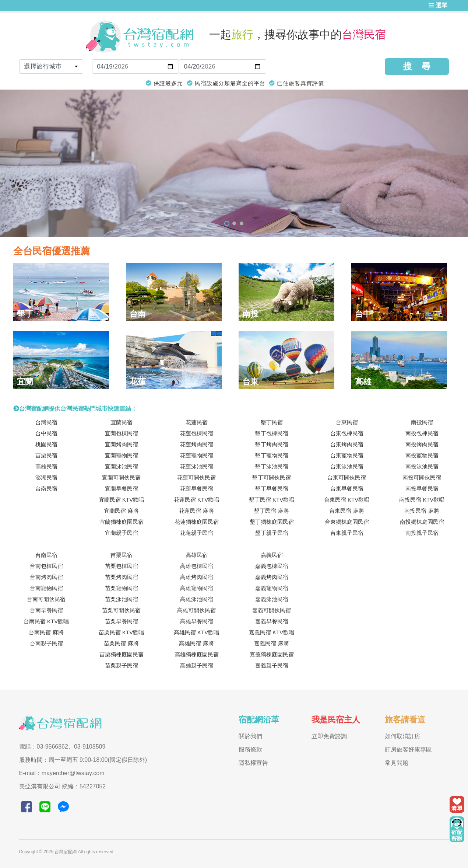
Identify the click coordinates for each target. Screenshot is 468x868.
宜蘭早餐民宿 (122, 489)
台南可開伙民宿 (46, 599)
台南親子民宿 (46, 643)
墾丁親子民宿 (272, 533)
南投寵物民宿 (422, 455)
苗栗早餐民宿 (122, 621)
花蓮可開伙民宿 (196, 477)
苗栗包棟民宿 (122, 566)
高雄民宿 (46, 466)
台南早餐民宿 (46, 610)
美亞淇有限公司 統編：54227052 (63, 786)
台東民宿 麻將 (346, 511)
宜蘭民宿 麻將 (121, 511)
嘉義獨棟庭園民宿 (272, 654)
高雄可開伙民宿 (196, 610)
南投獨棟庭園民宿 (422, 522)
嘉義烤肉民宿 (272, 577)
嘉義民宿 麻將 (271, 643)
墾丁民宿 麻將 (271, 511)
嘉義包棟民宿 (272, 566)
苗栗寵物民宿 (122, 588)
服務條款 (250, 750)
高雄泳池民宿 (197, 599)
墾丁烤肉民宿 (272, 444)
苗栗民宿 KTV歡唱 (121, 632)
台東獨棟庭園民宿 (347, 522)
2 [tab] (234, 223)
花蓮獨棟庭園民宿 (197, 522)
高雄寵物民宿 (197, 588)
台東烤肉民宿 (347, 444)
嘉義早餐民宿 (272, 621)
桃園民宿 (46, 444)
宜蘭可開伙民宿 (121, 477)
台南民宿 (46, 489)
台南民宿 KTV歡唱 (46, 621)
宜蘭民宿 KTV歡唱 (121, 500)
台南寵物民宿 (46, 588)
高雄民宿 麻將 (196, 643)
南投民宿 (422, 422)
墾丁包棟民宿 (272, 433)
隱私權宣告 (253, 763)
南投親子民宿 (422, 533)
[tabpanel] (234, 163)
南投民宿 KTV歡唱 (422, 500)
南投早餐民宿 (422, 489)
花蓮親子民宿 (197, 533)
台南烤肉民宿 (46, 577)
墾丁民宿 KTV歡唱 (272, 500)
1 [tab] (227, 223)
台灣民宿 (46, 422)
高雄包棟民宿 (197, 566)
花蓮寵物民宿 (197, 455)
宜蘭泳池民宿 (122, 466)
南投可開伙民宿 (422, 477)
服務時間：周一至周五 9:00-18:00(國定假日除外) (83, 760)
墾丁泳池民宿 (272, 466)
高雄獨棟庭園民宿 (197, 654)
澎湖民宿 (46, 477)
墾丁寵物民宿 (272, 455)
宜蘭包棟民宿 (122, 433)
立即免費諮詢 (329, 736)
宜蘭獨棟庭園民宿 (122, 522)
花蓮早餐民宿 (197, 489)
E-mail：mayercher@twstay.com (62, 773)
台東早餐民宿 (347, 489)
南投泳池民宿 (422, 466)
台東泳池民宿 (347, 466)
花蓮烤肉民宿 (197, 444)
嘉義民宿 (272, 555)
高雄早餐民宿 (197, 621)
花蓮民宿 (197, 422)
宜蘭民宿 (122, 422)
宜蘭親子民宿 (122, 533)
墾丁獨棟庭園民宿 (272, 522)
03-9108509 (90, 747)
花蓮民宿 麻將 (196, 511)
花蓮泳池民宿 (197, 466)
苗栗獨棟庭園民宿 (122, 654)
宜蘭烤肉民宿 (122, 444)
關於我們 (250, 736)
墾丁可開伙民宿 (272, 477)
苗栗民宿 (46, 455)
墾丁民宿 (272, 422)
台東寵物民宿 (347, 455)
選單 (438, 5)
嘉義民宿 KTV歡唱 (272, 632)
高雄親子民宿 (197, 665)
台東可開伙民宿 (347, 477)
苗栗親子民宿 (122, 665)
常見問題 (397, 763)
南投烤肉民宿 (422, 444)
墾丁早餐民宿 (272, 489)
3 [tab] (242, 223)
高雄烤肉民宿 (197, 577)
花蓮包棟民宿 (197, 433)
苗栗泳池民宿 (122, 599)
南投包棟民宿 (422, 433)
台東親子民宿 (347, 533)
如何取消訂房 (402, 736)
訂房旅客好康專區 (408, 750)
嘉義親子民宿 (272, 665)
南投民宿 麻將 (422, 511)
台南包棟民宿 (46, 566)
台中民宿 (46, 433)
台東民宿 (347, 422)
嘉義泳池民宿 (272, 599)
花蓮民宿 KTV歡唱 (196, 500)
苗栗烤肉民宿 (122, 577)
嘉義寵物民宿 (272, 588)
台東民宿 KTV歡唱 (347, 500)
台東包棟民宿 (347, 433)
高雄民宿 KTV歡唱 (196, 632)
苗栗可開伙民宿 (121, 610)
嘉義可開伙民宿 (272, 610)
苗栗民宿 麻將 (121, 643)
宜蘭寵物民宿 (122, 455)
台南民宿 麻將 (46, 632)
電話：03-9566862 (44, 747)
